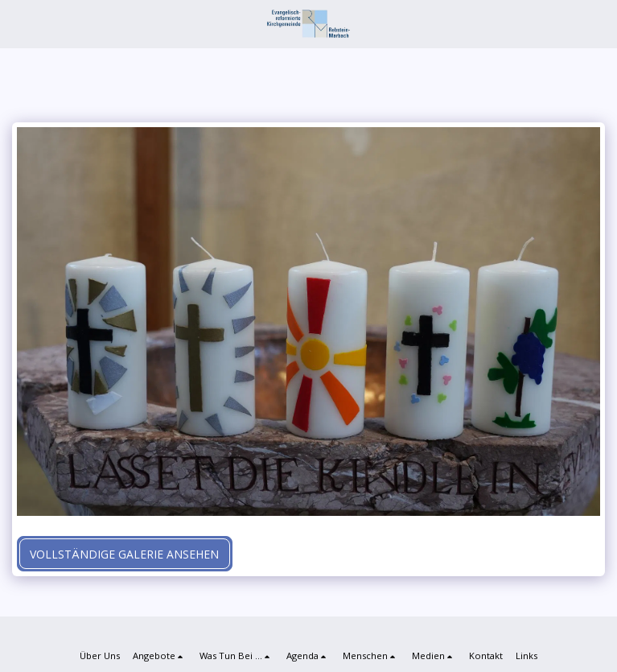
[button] (18, 23)
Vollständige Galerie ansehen (124, 554)
